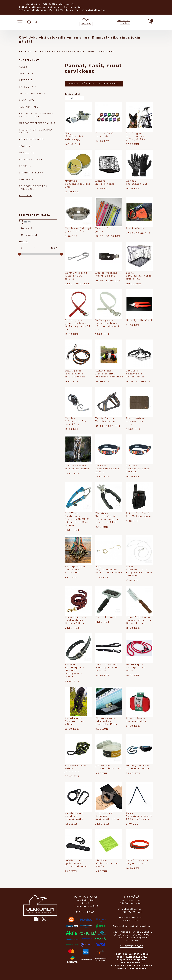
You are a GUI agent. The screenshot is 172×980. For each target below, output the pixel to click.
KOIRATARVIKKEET (31, 139)
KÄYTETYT (26, 80)
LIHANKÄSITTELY (31, 173)
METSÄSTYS (27, 153)
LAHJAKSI (26, 179)
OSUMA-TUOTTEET (31, 94)
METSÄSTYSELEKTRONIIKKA (37, 123)
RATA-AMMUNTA (30, 159)
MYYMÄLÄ (132, 897)
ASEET (23, 67)
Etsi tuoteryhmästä (35, 215)
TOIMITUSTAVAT (86, 897)
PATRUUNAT (27, 87)
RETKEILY (25, 166)
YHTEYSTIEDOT (132, 946)
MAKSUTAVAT (86, 912)
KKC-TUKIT (26, 100)
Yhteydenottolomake (33, 10)
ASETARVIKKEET (30, 107)
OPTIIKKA (25, 74)
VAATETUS (26, 146)
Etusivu (25, 52)
